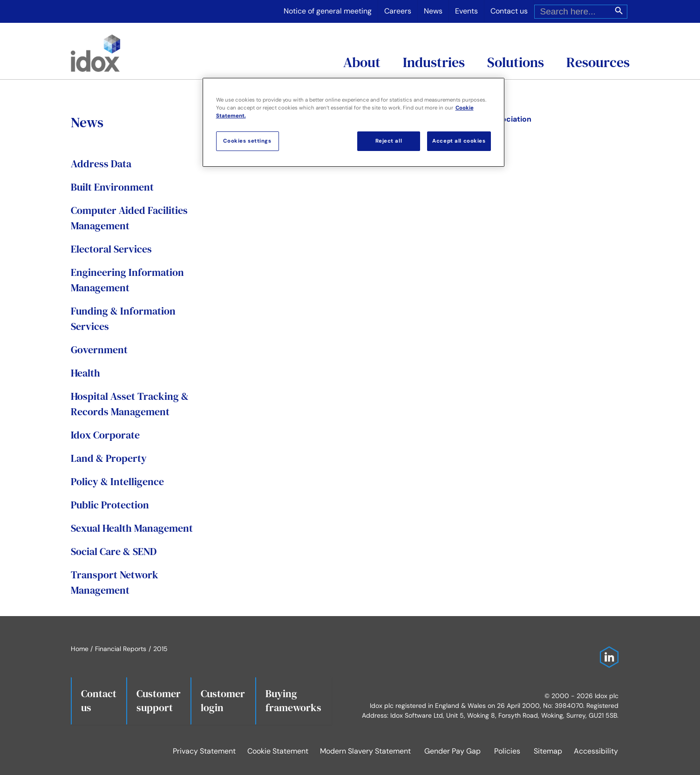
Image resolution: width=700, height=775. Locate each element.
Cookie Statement (278, 751)
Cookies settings (247, 141)
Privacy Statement (204, 751)
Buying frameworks (293, 700)
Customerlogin (223, 700)
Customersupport (159, 700)
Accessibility (596, 751)
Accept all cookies (459, 141)
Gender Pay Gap (452, 751)
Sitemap (548, 751)
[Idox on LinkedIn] (607, 651)
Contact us (99, 700)
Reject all (389, 141)
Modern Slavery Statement (365, 751)
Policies (507, 751)
